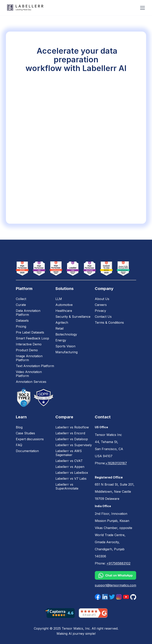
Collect (21, 299)
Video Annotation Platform (29, 374)
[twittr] (112, 597)
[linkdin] (105, 597)
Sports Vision (65, 346)
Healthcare (64, 311)
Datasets (22, 321)
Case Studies (25, 433)
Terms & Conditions (109, 322)
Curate (21, 305)
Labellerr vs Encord (70, 433)
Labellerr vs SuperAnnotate (67, 486)
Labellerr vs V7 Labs (71, 479)
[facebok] (98, 597)
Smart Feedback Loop (32, 338)
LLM (59, 299)
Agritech (62, 322)
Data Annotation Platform (28, 313)
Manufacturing (66, 352)
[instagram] (119, 597)
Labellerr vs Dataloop (72, 439)
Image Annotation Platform (29, 358)
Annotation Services (31, 382)
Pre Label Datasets (30, 332)
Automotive (64, 305)
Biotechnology (66, 334)
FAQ (19, 445)
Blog (19, 427)
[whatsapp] (115, 575)
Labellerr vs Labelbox (72, 473)
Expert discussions (30, 439)
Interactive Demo (29, 344)
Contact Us (103, 317)
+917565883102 (118, 563)
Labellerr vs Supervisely (74, 445)
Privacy (100, 311)
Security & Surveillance (73, 317)
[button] (142, 8)
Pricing (21, 326)
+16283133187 (116, 463)
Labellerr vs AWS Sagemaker (69, 453)
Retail (59, 328)
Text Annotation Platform (35, 366)
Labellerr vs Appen (70, 467)
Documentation (27, 451)
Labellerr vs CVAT (69, 461)
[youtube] (126, 597)
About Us (102, 299)
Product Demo (27, 350)
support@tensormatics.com (115, 585)
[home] (25, 8)
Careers (101, 305)
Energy (61, 340)
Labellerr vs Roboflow (72, 427)
